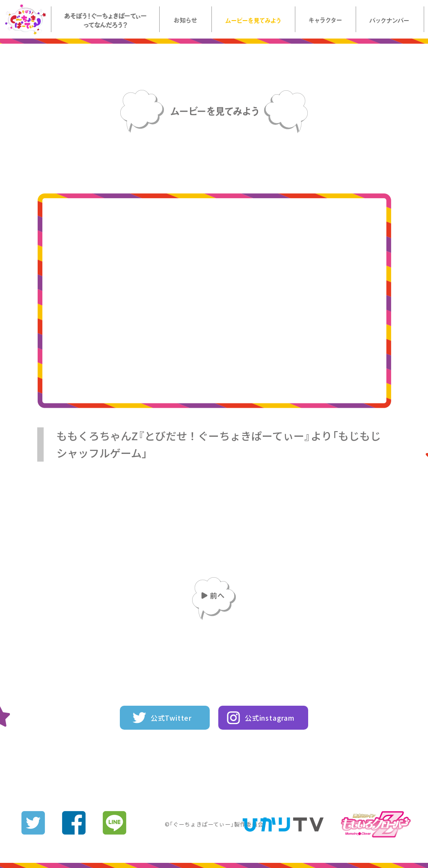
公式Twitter (171, 718)
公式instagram (270, 718)
